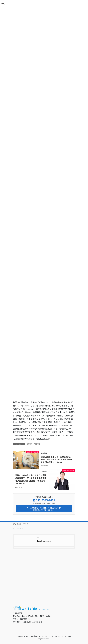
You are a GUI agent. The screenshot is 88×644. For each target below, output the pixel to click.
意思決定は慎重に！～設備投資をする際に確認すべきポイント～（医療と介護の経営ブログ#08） (56, 459)
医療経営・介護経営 (33, 444)
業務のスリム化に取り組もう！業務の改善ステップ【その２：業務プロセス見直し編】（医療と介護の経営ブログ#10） (31, 479)
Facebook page (44, 541)
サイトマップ (18, 528)
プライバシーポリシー (22, 524)
